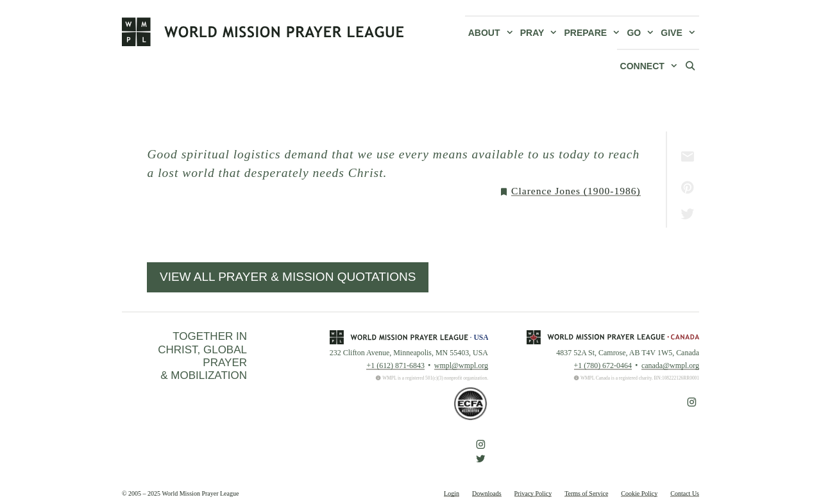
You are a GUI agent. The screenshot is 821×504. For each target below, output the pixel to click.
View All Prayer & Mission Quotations (288, 277)
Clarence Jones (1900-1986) (576, 191)
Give (680, 33)
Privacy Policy (533, 493)
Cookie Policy (639, 493)
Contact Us (685, 493)
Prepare (594, 33)
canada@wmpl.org (670, 365)
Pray (541, 33)
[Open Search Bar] (690, 65)
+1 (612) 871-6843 (395, 365)
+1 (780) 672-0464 (603, 365)
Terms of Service (586, 493)
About (493, 33)
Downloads (487, 493)
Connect (651, 66)
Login (452, 493)
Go (642, 33)
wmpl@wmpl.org (461, 365)
